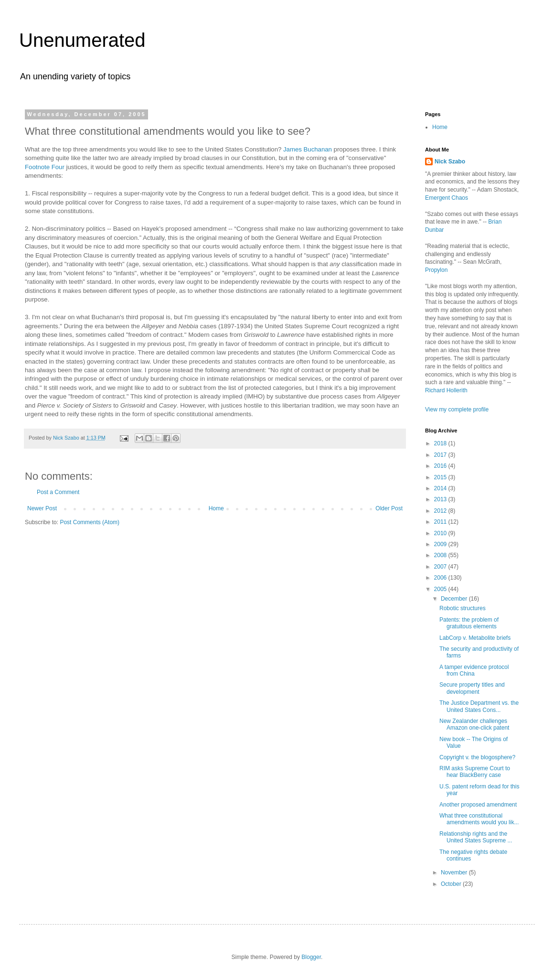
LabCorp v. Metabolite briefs (475, 638)
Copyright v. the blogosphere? (477, 757)
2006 (441, 578)
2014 (441, 488)
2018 (441, 443)
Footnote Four (45, 167)
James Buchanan (308, 149)
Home (216, 508)
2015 (441, 477)
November (455, 872)
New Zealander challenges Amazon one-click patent (474, 724)
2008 (441, 555)
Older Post (389, 508)
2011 (441, 522)
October (452, 884)
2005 (441, 589)
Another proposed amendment (478, 805)
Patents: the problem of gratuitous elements (469, 623)
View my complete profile (457, 409)
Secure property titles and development (472, 688)
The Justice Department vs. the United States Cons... (479, 706)
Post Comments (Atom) (90, 522)
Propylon (436, 270)
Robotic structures (463, 608)
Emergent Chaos (447, 198)
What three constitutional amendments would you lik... (479, 819)
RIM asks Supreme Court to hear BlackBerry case (475, 772)
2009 (441, 544)
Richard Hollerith (446, 390)
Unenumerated (82, 40)
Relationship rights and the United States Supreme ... (476, 837)
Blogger (311, 957)
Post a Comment (58, 492)
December (455, 599)
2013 (441, 499)
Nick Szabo (450, 162)
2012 (441, 511)
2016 (441, 466)
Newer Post (42, 508)
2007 (441, 567)
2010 (441, 533)
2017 (441, 455)
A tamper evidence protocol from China (474, 670)
